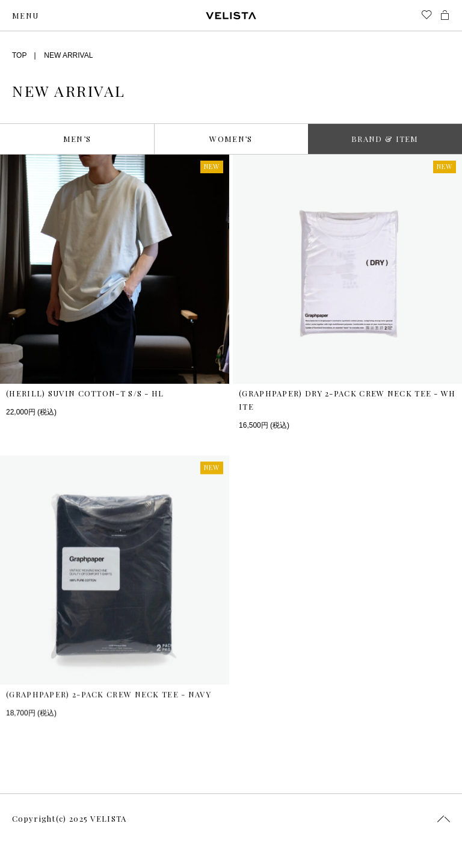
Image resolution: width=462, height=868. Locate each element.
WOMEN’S (231, 139)
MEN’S (77, 139)
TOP (19, 55)
